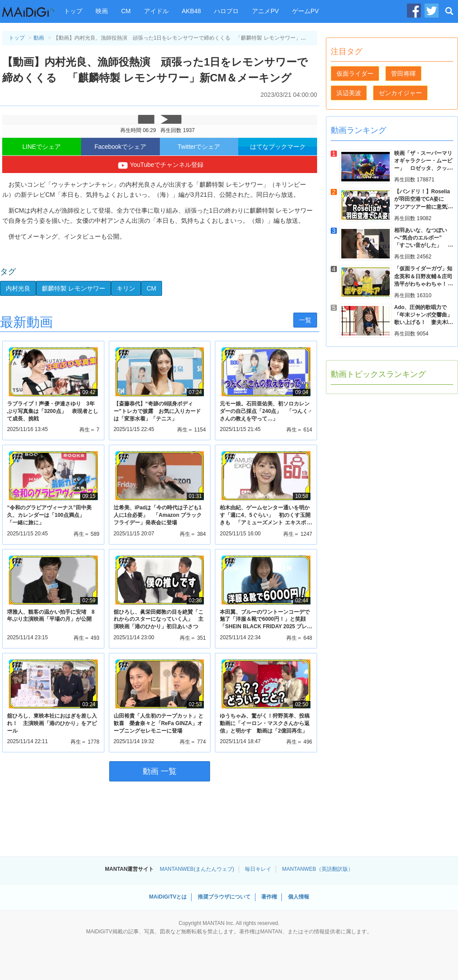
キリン (126, 288)
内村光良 (18, 288)
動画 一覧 (160, 771)
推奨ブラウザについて (224, 897)
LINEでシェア (42, 147)
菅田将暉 (403, 74)
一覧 (305, 320)
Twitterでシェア (199, 147)
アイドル (156, 11)
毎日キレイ (258, 869)
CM (126, 11)
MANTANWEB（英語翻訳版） (318, 869)
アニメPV (265, 11)
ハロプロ (226, 11)
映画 (102, 11)
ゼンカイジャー (400, 93)
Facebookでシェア (120, 147)
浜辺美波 (349, 93)
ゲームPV (305, 11)
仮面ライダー (355, 74)
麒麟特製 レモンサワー (74, 288)
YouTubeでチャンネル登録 (160, 166)
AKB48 (192, 11)
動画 (39, 38)
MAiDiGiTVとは (168, 897)
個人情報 (299, 897)
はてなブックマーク (278, 147)
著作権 (269, 897)
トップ (73, 11)
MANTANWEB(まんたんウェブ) (197, 869)
